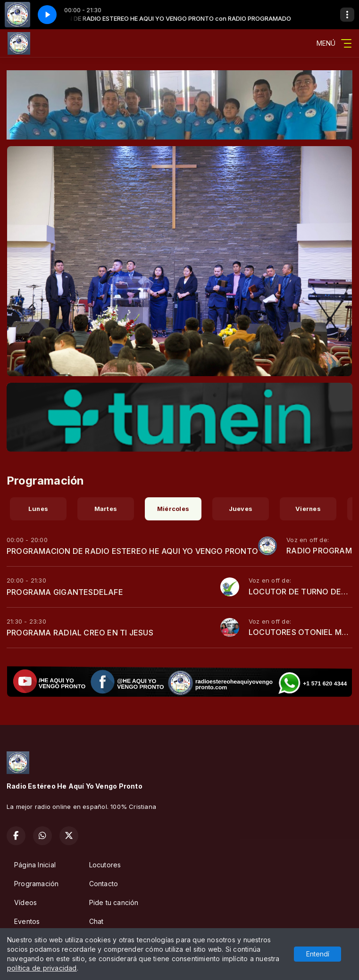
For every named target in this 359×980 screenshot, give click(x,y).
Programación (37, 884)
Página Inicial (35, 865)
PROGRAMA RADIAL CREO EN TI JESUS (80, 633)
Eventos (27, 921)
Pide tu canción (114, 902)
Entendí (318, 954)
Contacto (104, 884)
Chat (96, 921)
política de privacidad (42, 968)
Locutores (105, 865)
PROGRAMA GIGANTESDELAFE (65, 592)
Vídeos (25, 902)
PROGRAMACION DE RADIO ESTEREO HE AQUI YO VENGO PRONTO (132, 551)
